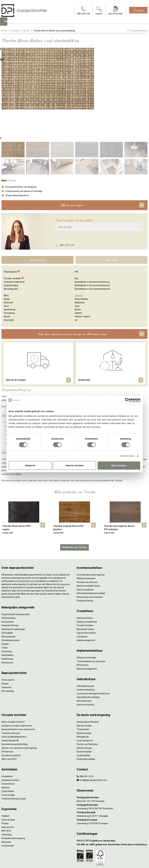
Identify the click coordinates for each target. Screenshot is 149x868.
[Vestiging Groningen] (112, 789)
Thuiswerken (83, 699)
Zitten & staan (8, 789)
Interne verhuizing (85, 674)
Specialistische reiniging (88, 666)
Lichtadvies (82, 606)
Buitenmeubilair (84, 721)
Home (4, 31)
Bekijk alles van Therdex (74, 516)
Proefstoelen (8, 815)
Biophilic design (84, 702)
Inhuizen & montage (86, 627)
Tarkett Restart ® (10, 710)
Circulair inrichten (85, 595)
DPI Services (83, 634)
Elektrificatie (7, 628)
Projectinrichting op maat (14, 768)
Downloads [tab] (112, 229)
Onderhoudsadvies (86, 659)
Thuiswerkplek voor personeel (91, 631)
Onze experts (8, 649)
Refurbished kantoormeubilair (91, 562)
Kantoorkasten (9, 606)
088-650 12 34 (85, 746)
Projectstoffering (10, 595)
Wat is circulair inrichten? (13, 691)
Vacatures (6, 656)
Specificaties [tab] (38, 229)
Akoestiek (6, 811)
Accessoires (7, 632)
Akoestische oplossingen (13, 598)
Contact (138, 10)
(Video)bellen (8, 760)
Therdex (15, 31)
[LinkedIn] (74, 863)
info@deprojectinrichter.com (92, 749)
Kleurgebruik (83, 706)
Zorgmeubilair (83, 725)
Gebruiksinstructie (85, 655)
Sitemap (74, 857)
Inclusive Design (84, 717)
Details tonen (127, 456)
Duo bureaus (8, 591)
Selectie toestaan (74, 465)
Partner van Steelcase (87, 713)
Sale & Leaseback (85, 559)
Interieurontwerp (85, 587)
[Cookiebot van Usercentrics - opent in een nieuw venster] (127, 400)
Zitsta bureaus (8, 587)
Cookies (75, 851)
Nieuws (5, 653)
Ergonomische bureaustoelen (16, 584)
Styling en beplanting (87, 591)
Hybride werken (84, 695)
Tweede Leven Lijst (11, 702)
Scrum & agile (8, 764)
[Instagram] (79, 863)
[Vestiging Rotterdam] (112, 774)
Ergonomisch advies (86, 602)
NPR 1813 (6, 800)
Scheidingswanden (11, 609)
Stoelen (5, 613)
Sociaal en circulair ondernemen (17, 695)
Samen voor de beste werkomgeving (19, 717)
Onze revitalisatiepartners (14, 706)
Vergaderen (7, 746)
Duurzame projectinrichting (15, 713)
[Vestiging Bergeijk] (112, 782)
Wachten (6, 757)
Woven (26, 31)
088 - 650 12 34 (67, 214)
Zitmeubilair (7, 602)
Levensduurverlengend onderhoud (93, 663)
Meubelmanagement (87, 638)
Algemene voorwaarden (75, 849)
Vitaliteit (5, 785)
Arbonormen (8, 796)
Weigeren (30, 465)
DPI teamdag (8, 660)
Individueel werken (10, 749)
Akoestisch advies (85, 598)
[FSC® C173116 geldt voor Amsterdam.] (112, 810)
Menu (8, 24)
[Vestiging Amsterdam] (112, 767)
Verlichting (7, 621)
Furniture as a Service (87, 551)
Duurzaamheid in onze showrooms (18, 699)
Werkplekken (8, 624)
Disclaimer (74, 854)
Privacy (5, 793)
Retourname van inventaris (90, 566)
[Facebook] (70, 863)
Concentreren (8, 753)
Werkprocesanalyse (86, 548)
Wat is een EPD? (9, 728)
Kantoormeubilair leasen (88, 555)
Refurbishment (84, 670)
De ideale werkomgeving (13, 807)
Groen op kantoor (85, 710)
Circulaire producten (11, 725)
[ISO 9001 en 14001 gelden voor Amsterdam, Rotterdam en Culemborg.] (112, 814)
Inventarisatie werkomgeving (91, 544)
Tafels (5, 617)
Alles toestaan (119, 465)
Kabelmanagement (86, 609)
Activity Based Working (88, 691)
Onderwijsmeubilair (86, 728)
